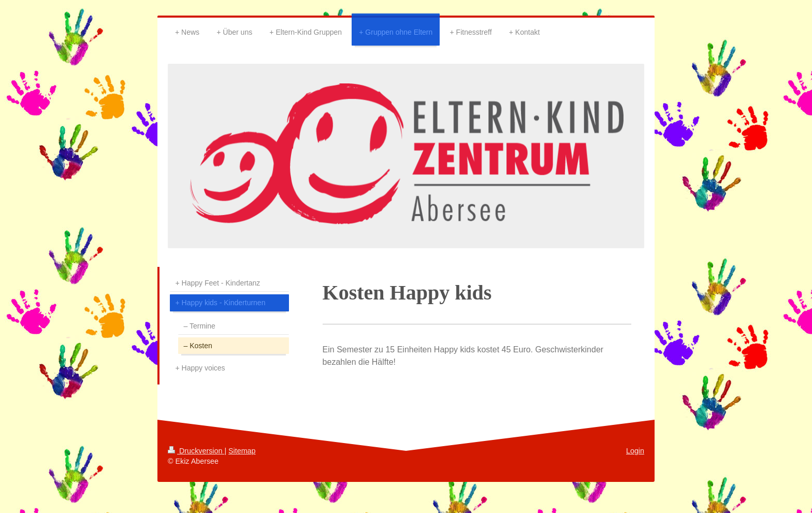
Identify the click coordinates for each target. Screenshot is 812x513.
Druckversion (196, 451)
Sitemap (242, 451)
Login (635, 451)
